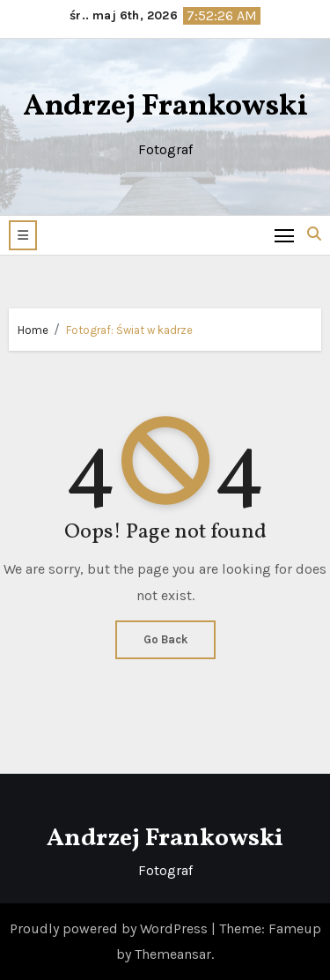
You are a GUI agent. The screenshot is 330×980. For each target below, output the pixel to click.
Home (33, 330)
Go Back (165, 639)
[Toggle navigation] (285, 235)
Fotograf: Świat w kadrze (129, 330)
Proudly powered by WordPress (110, 928)
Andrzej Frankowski (165, 107)
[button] (23, 235)
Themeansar (173, 954)
